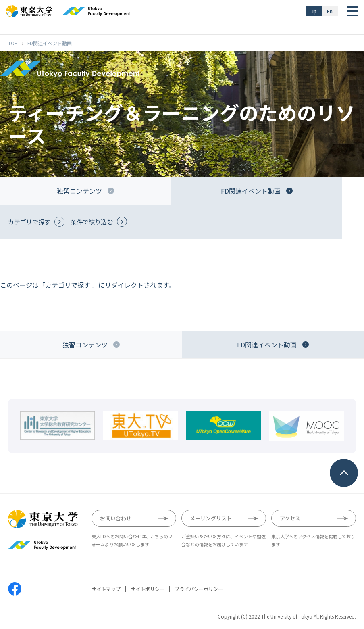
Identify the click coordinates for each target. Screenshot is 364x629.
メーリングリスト (211, 518)
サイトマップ (106, 589)
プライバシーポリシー (199, 589)
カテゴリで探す (29, 222)
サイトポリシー (148, 589)
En (330, 11)
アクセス (290, 518)
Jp (314, 11)
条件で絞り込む (92, 222)
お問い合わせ (116, 518)
